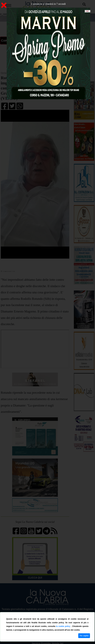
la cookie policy (63, 626)
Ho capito (84, 636)
